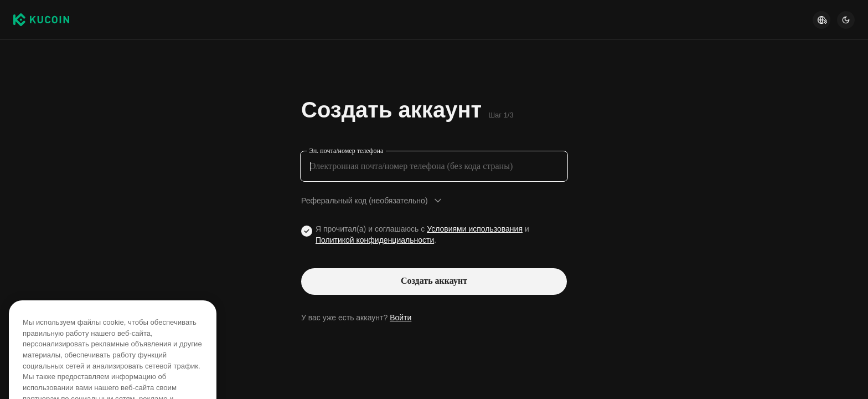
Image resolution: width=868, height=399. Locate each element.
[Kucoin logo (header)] (41, 20)
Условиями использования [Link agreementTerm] (475, 229)
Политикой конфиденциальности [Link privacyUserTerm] (375, 240)
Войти (401, 318)
